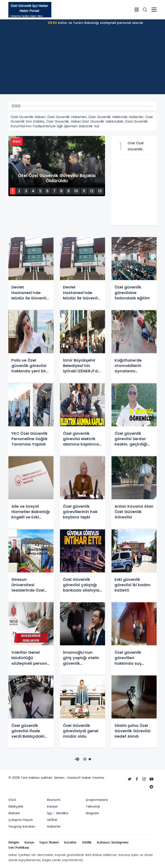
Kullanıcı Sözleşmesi (113, 842)
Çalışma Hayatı (21, 820)
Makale (14, 813)
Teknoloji (93, 806)
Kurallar (70, 842)
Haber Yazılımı (93, 778)
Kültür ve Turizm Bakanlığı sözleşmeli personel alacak (95, 23)
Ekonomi (54, 800)
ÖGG (12, 800)
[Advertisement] (82, 64)
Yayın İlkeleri (49, 842)
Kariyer (53, 806)
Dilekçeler (16, 806)
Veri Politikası (19, 848)
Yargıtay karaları (22, 826)
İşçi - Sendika (58, 813)
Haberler (54, 826)
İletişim (14, 842)
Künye (29, 842)
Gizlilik (87, 842)
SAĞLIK (52, 820)
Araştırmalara (97, 800)
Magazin (92, 813)
